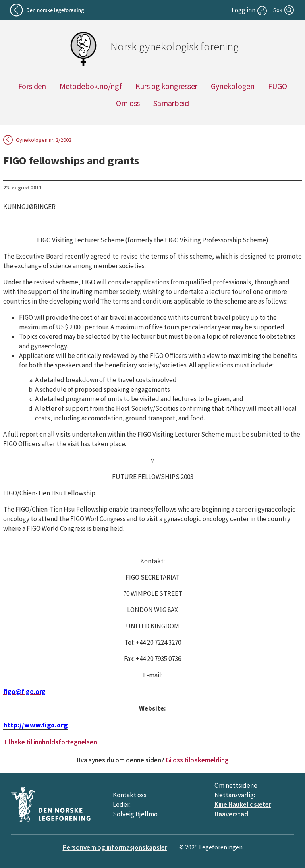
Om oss (128, 103)
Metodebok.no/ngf (91, 86)
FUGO (277, 86)
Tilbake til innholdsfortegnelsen (50, 742)
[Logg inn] (250, 10)
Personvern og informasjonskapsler (115, 847)
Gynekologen (233, 86)
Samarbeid (171, 103)
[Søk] (284, 10)
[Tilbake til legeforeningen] (48, 10)
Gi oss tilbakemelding (197, 760)
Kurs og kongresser (166, 86)
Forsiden (32, 86)
